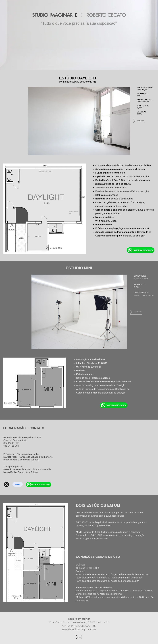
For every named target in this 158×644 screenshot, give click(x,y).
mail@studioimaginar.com (79, 629)
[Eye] (141, 250)
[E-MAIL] (18, 484)
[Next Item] (134, 121)
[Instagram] (6, 484)
